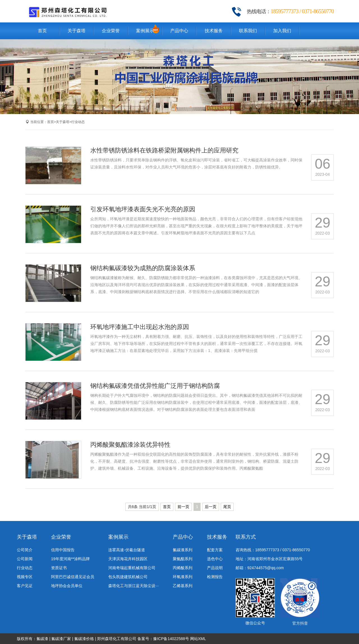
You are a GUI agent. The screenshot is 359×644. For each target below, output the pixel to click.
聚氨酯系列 (183, 559)
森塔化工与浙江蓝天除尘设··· (134, 586)
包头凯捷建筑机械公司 (128, 577)
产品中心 (179, 31)
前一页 (183, 507)
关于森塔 (77, 31)
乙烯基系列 (183, 586)
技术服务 (214, 31)
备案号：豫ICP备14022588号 (163, 639)
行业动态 (78, 122)
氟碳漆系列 (183, 550)
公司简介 (25, 550)
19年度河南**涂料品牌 (70, 559)
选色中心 (215, 559)
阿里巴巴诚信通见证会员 (73, 577)
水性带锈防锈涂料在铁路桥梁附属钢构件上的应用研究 (164, 150)
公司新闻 (25, 559)
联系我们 (248, 31)
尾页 (227, 507)
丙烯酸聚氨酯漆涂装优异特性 (130, 445)
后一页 (211, 507)
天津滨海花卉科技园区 (128, 559)
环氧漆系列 (183, 577)
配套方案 (215, 550)
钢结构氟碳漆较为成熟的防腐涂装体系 (143, 268)
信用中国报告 (63, 550)
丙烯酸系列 (183, 568)
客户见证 (25, 586)
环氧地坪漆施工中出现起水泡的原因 (140, 327)
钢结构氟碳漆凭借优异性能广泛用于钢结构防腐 (155, 386)
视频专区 (25, 577)
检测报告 (215, 577)
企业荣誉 (111, 31)
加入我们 (282, 31)
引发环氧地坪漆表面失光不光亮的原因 (143, 209)
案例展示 (145, 31)
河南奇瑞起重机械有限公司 (132, 568)
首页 (42, 31)
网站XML (198, 639)
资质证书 (59, 568)
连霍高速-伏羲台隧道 (127, 550)
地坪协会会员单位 (67, 586)
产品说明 (215, 568)
